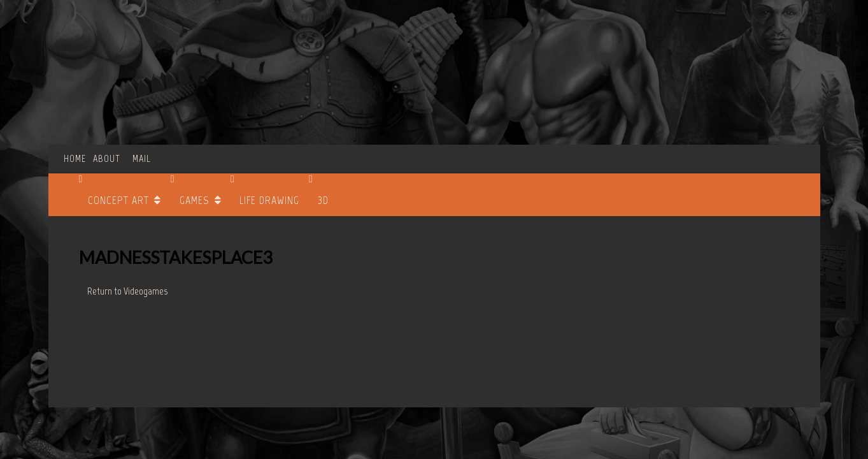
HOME (75, 158)
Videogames (146, 291)
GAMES (194, 200)
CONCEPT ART (118, 200)
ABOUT (107, 158)
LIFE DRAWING (269, 200)
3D (323, 200)
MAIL (142, 158)
